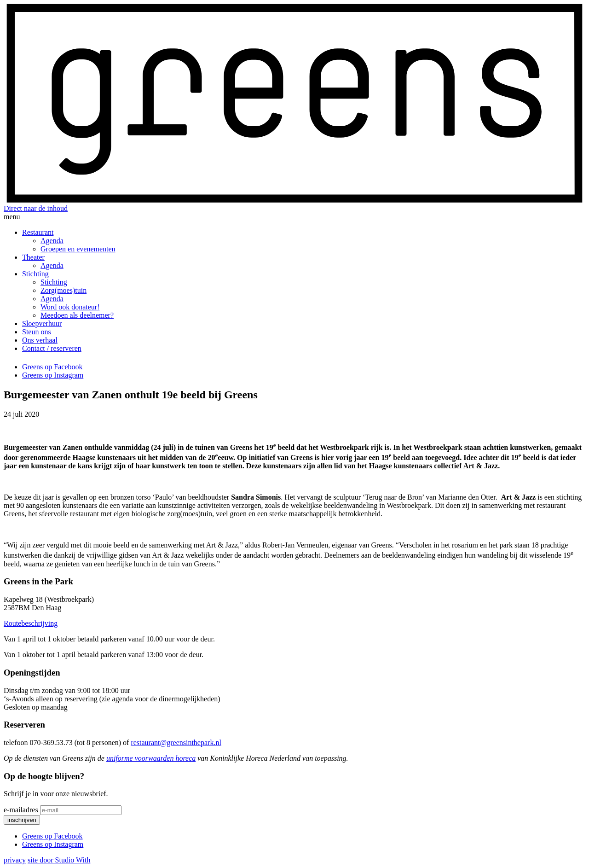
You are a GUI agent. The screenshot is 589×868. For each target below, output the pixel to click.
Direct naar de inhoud (36, 208)
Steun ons (37, 332)
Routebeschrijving (31, 623)
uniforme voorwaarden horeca (151, 758)
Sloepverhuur (42, 323)
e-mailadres (21, 810)
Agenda (52, 241)
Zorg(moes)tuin (64, 290)
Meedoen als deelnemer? (77, 315)
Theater (33, 257)
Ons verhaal (40, 340)
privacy (15, 860)
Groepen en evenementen (78, 249)
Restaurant (38, 232)
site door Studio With (59, 860)
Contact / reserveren (52, 348)
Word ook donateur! (70, 307)
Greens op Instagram (53, 375)
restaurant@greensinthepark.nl (176, 743)
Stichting (35, 274)
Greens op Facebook (52, 367)
